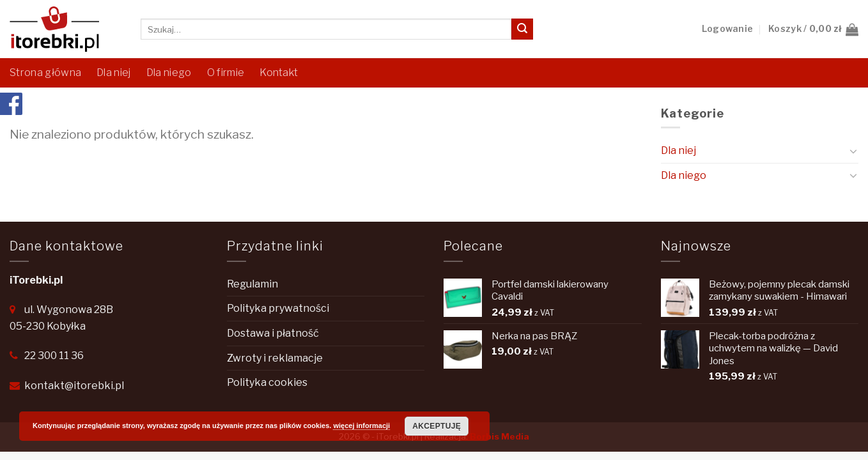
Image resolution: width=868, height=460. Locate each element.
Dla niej (114, 73)
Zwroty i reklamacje (275, 358)
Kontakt (279, 73)
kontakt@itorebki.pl (74, 386)
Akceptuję (437, 426)
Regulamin (252, 284)
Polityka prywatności (278, 308)
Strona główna (45, 73)
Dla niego (169, 73)
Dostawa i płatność (273, 333)
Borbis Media (500, 436)
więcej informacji (361, 425)
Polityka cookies (267, 382)
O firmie (226, 73)
